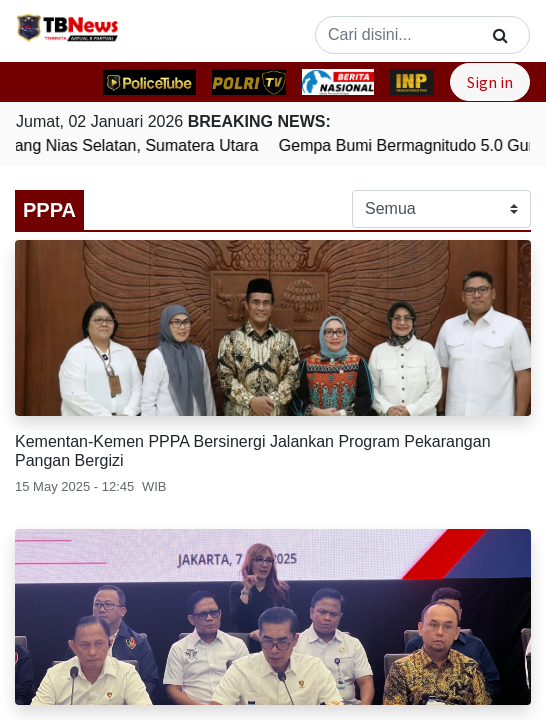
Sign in (490, 82)
